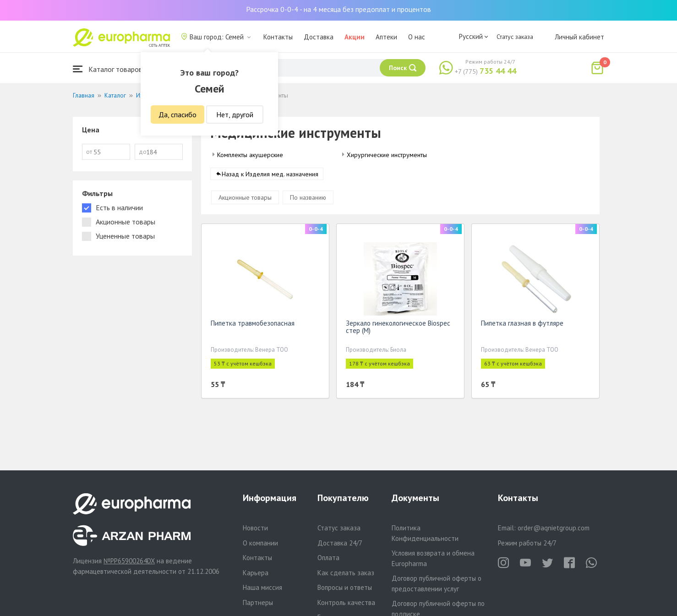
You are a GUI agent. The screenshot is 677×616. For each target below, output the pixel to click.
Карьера (256, 573)
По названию (308, 199)
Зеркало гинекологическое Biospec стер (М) (398, 329)
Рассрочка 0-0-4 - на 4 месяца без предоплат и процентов (338, 9)
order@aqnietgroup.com (554, 528)
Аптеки (386, 37)
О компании (260, 543)
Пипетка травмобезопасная (253, 325)
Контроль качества (346, 602)
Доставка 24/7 (340, 543)
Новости (255, 528)
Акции (355, 37)
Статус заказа (515, 37)
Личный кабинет (579, 37)
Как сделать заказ (346, 573)
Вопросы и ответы (345, 587)
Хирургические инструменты (387, 155)
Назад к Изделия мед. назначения (270, 176)
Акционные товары (245, 199)
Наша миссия (262, 587)
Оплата (328, 558)
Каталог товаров (108, 69)
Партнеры (258, 602)
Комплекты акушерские (250, 155)
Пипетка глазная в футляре (522, 325)
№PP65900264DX (129, 561)
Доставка (319, 37)
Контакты (278, 37)
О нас (417, 37)
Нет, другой (235, 114)
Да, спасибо (177, 114)
